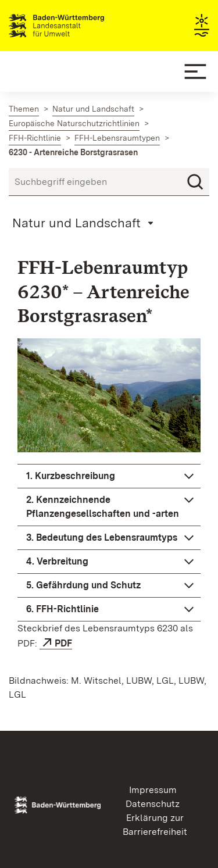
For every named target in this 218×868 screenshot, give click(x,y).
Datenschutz (153, 804)
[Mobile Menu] (195, 72)
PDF (63, 643)
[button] (109, 476)
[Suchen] (195, 182)
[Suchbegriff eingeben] (109, 182)
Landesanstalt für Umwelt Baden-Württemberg (77, 26)
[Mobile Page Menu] (85, 223)
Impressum (153, 790)
